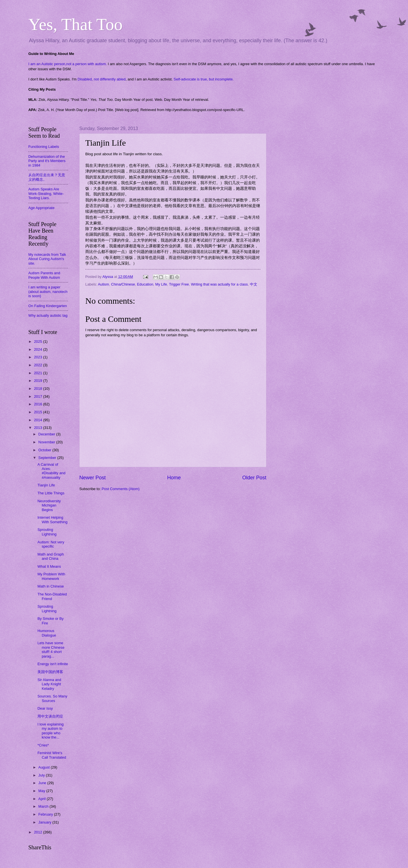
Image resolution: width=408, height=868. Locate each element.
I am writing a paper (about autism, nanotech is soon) (48, 292)
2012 (39, 832)
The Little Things (51, 493)
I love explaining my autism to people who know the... (50, 731)
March (44, 806)
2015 (39, 412)
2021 (39, 373)
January (45, 822)
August (44, 767)
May (42, 791)
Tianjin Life (46, 485)
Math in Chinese (51, 586)
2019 (39, 381)
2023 (39, 357)
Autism (103, 284)
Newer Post (93, 478)
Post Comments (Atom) (121, 489)
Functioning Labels (44, 147)
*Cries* (43, 745)
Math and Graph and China (51, 556)
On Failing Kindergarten (48, 306)
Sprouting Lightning (47, 532)
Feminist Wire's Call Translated (52, 755)
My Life (161, 284)
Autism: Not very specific (51, 544)
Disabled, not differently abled (102, 79)
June (43, 783)
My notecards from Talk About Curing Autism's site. (47, 259)
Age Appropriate (41, 208)
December (47, 434)
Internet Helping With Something (52, 520)
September (48, 458)
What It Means (49, 566)
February (46, 814)
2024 (39, 349)
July (42, 775)
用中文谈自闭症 (50, 716)
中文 (254, 284)
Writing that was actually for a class (219, 284)
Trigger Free (179, 284)
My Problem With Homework (51, 576)
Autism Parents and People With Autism (44, 275)
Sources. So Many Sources (52, 698)
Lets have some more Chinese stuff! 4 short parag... (51, 649)
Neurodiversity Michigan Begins (49, 505)
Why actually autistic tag (48, 315)
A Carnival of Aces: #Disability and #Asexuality (51, 471)
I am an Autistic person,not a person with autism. (68, 64)
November (47, 442)
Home (174, 478)
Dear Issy (45, 708)
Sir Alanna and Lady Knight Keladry (49, 684)
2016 (39, 404)
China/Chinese (123, 284)
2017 (39, 396)
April (42, 799)
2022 (39, 365)
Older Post (254, 478)
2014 (39, 420)
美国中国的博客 (50, 672)
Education (145, 284)
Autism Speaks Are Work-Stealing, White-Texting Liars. (46, 193)
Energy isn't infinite (53, 664)
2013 (39, 428)
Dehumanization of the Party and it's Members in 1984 (47, 161)
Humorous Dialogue (47, 633)
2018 (39, 389)
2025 (39, 342)
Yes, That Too (76, 24)
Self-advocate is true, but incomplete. (204, 79)
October (45, 450)
